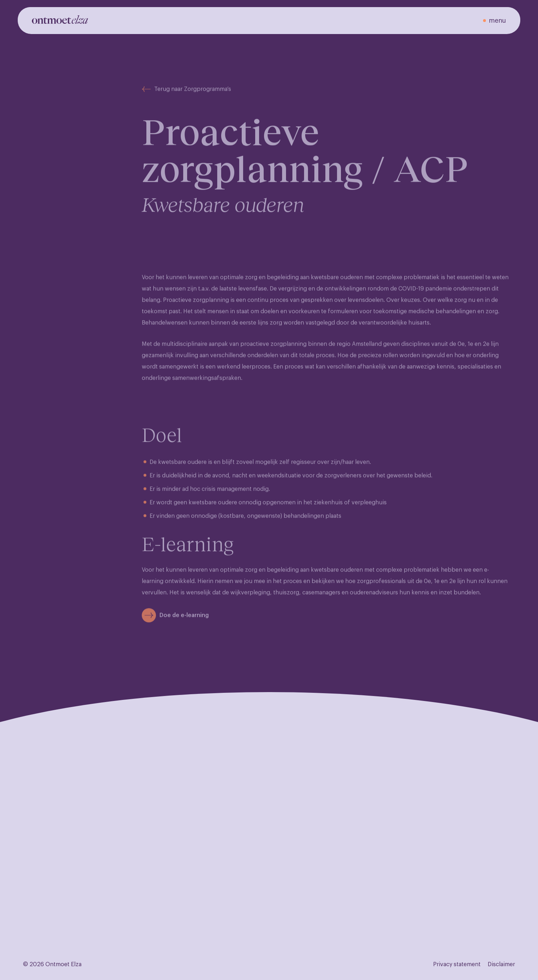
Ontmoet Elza (63, 964)
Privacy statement (457, 964)
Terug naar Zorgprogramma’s (186, 95)
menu (497, 21)
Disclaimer (501, 964)
